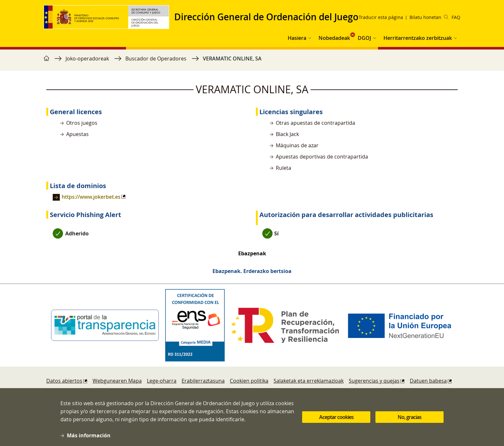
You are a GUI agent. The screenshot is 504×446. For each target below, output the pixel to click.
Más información (89, 438)
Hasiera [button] (297, 38)
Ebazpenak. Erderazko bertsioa (252, 271)
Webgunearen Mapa (117, 381)
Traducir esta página (381, 17)
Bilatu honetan (429, 17)
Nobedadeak (334, 38)
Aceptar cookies (336, 420)
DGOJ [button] (364, 38)
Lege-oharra (162, 381)
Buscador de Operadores (156, 59)
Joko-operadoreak (87, 59)
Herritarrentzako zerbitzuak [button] (418, 38)
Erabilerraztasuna (203, 381)
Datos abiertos (64, 381)
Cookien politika (249, 381)
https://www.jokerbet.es (91, 197)
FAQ (456, 17)
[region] (252, 62)
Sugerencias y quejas (374, 381)
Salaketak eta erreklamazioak (309, 381)
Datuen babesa (428, 381)
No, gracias (410, 420)
